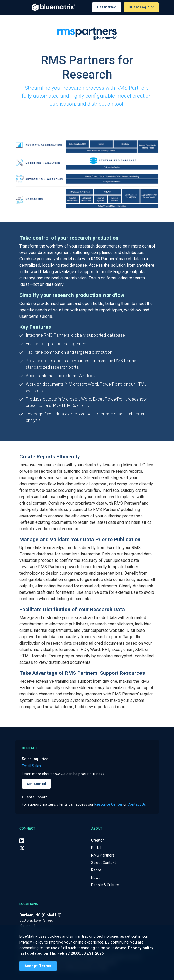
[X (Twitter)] (22, 848)
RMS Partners (103, 855)
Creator (97, 840)
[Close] (38, 966)
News (96, 878)
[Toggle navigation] (25, 7)
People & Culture (105, 885)
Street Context (103, 863)
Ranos (96, 870)
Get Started (107, 7)
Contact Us (137, 804)
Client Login (139, 7)
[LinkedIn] (22, 841)
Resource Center (108, 804)
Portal (96, 848)
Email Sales (31, 766)
